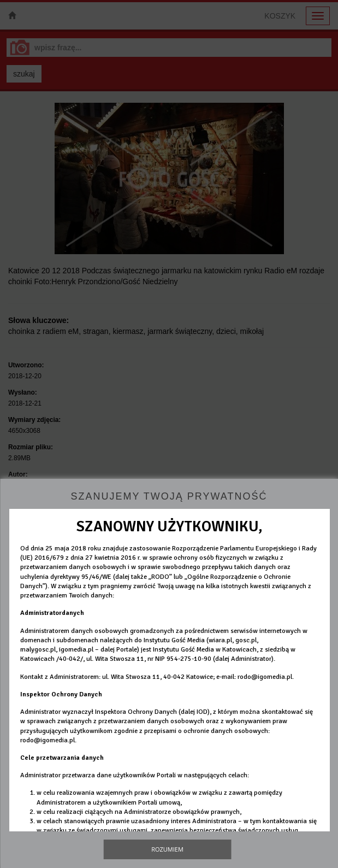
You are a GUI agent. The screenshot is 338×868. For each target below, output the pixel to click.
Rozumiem (167, 849)
